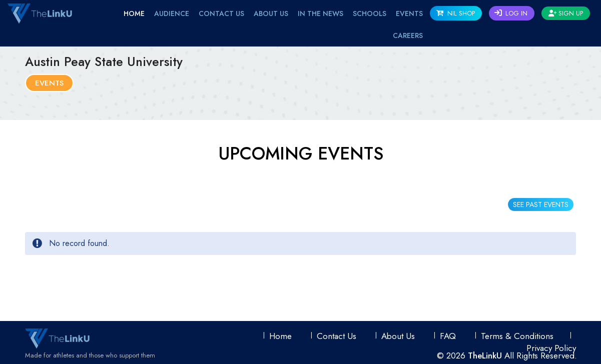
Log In (511, 13)
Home (134, 13)
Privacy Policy (551, 348)
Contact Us (221, 13)
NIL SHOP (456, 13)
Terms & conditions (517, 336)
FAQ (448, 336)
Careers (408, 35)
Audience (172, 13)
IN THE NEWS (321, 13)
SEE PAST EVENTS (541, 204)
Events (49, 83)
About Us (271, 13)
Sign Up (566, 13)
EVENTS (409, 13)
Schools (370, 13)
